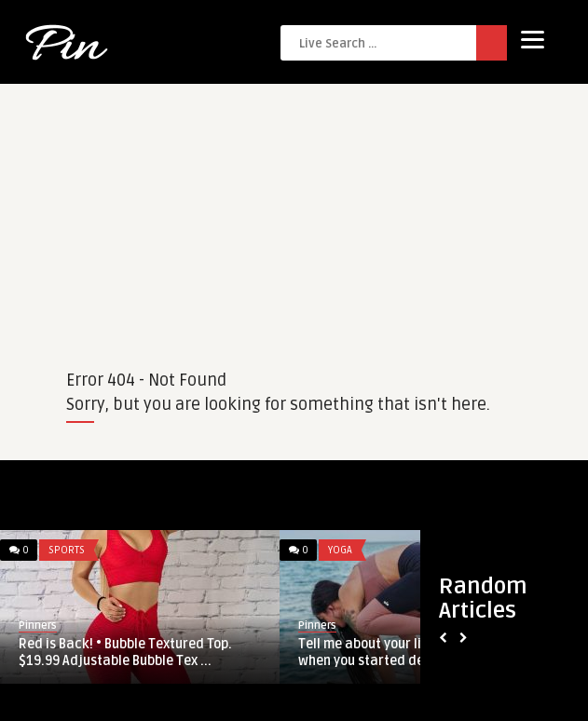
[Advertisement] (294, 214)
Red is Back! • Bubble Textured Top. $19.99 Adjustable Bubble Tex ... (125, 653)
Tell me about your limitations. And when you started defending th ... (404, 653)
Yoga (340, 550)
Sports (67, 550)
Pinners (38, 626)
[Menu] (533, 40)
